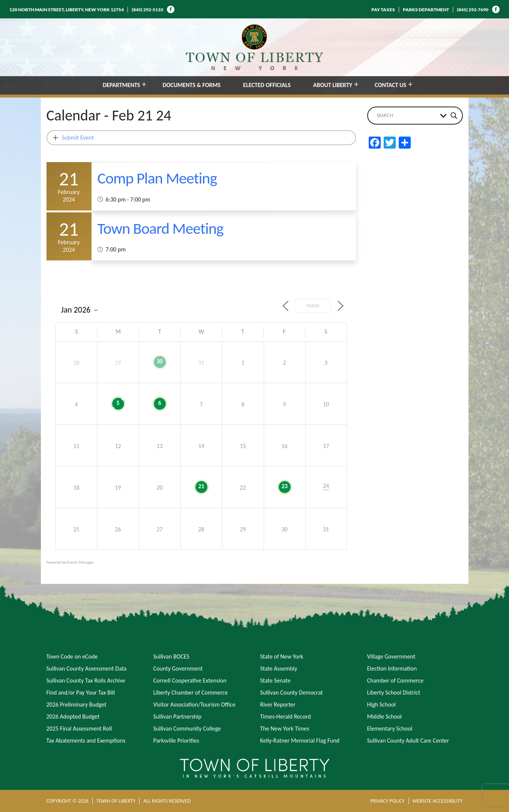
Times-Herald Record (286, 717)
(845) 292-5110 (147, 10)
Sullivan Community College (187, 729)
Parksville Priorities (176, 741)
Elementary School (390, 729)
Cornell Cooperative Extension (190, 680)
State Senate (276, 680)
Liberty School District (394, 692)
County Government (178, 668)
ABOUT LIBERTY (333, 85)
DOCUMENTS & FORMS (191, 85)
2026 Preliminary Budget (77, 704)
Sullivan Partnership (177, 717)
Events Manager (81, 562)
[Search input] (406, 116)
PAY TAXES (383, 10)
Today (313, 306)
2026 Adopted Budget (73, 717)
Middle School (384, 717)
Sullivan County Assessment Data (87, 668)
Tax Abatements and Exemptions (86, 741)
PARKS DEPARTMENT (426, 10)
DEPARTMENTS (122, 85)
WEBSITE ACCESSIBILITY (438, 801)
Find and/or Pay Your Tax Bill (81, 692)
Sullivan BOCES (171, 656)
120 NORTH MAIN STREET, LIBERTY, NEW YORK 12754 (67, 10)
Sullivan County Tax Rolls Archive (86, 680)
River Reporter (278, 704)
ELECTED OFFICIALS (267, 85)
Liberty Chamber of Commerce (191, 692)
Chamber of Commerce (395, 680)
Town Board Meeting (161, 228)
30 (159, 361)
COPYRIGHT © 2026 (68, 801)
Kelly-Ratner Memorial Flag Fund (300, 741)
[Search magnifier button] (454, 116)
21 (201, 486)
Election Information (392, 668)
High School (381, 704)
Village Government (391, 656)
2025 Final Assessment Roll (79, 729)
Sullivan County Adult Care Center (408, 741)
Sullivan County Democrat (292, 692)
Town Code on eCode (72, 656)
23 (284, 486)
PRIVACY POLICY (387, 801)
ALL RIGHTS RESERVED (167, 801)
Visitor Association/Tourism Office (194, 704)
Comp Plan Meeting (157, 178)
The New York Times (285, 729)
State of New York (282, 656)
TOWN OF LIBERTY (116, 801)
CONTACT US (390, 85)
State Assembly (279, 668)
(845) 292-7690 (473, 10)
